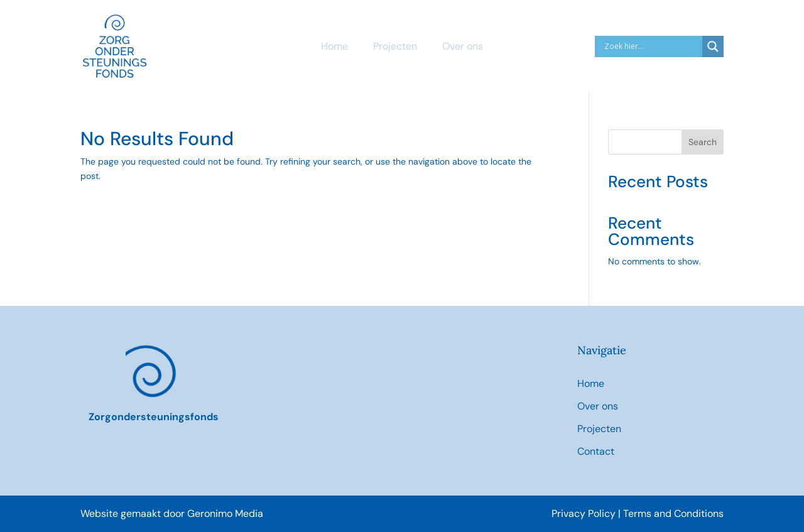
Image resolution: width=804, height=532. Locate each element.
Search (703, 142)
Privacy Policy (585, 513)
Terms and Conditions (673, 513)
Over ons (463, 46)
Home (334, 46)
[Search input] (652, 46)
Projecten (395, 46)
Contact (596, 451)
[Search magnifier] (713, 46)
